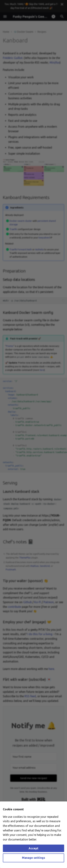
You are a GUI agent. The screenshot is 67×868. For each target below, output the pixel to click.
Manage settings (33, 858)
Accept (33, 848)
